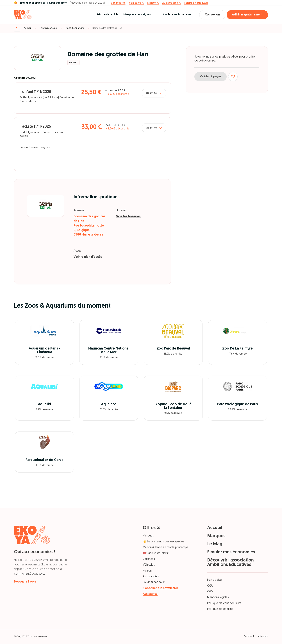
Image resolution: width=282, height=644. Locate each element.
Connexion (212, 15)
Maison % (153, 3)
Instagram (263, 636)
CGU (210, 586)
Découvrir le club (107, 15)
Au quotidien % (171, 3)
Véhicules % (136, 3)
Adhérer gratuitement (247, 15)
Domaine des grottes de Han (107, 28)
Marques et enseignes (137, 15)
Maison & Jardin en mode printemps (165, 547)
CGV (210, 592)
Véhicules (149, 565)
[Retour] (17, 28)
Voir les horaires (128, 217)
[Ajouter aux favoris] (233, 77)
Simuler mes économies (177, 15)
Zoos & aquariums (75, 28)
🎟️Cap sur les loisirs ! (156, 553)
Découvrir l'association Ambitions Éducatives (230, 563)
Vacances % (118, 3)
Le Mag (215, 544)
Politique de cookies (220, 609)
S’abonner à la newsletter (160, 588)
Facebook (249, 636)
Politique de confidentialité (224, 603)
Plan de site (214, 580)
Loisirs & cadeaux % (196, 3)
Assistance (150, 594)
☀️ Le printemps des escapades (163, 542)
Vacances (149, 559)
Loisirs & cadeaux (48, 28)
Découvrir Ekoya (25, 582)
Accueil (28, 28)
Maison (147, 571)
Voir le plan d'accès (88, 257)
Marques (148, 536)
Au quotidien (151, 577)
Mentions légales (218, 597)
